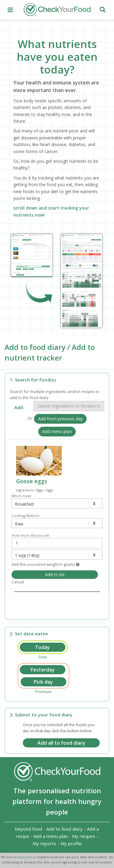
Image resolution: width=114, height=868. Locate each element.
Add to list (55, 574)
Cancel (18, 582)
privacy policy (25, 857)
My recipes (84, 836)
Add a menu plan (51, 836)
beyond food (29, 829)
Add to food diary (64, 829)
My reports (44, 843)
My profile (71, 843)
